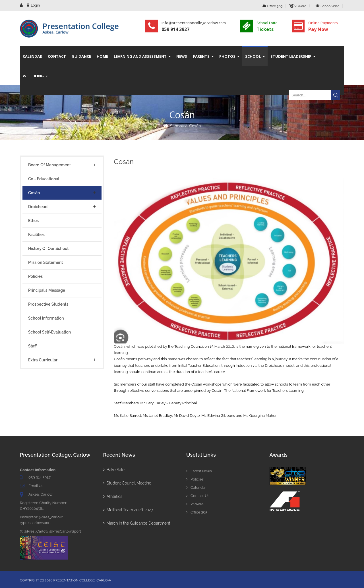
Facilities (36, 235)
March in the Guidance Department (137, 523)
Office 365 (273, 6)
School (176, 126)
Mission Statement (45, 262)
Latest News (199, 471)
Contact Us (198, 496)
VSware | (300, 6)
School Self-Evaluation (49, 332)
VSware (195, 504)
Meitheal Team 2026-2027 (128, 510)
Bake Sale (114, 470)
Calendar (196, 487)
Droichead (38, 207)
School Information (46, 318)
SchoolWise (327, 6)
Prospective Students (48, 304)
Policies (35, 276)
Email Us (36, 486)
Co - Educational (44, 179)
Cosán (195, 126)
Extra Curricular (43, 360)
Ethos (33, 221)
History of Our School (48, 249)
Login (35, 5)
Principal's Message (47, 290)
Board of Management (49, 165)
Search (336, 95)
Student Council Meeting (127, 483)
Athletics (113, 496)
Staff (32, 346)
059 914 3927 (40, 477)
